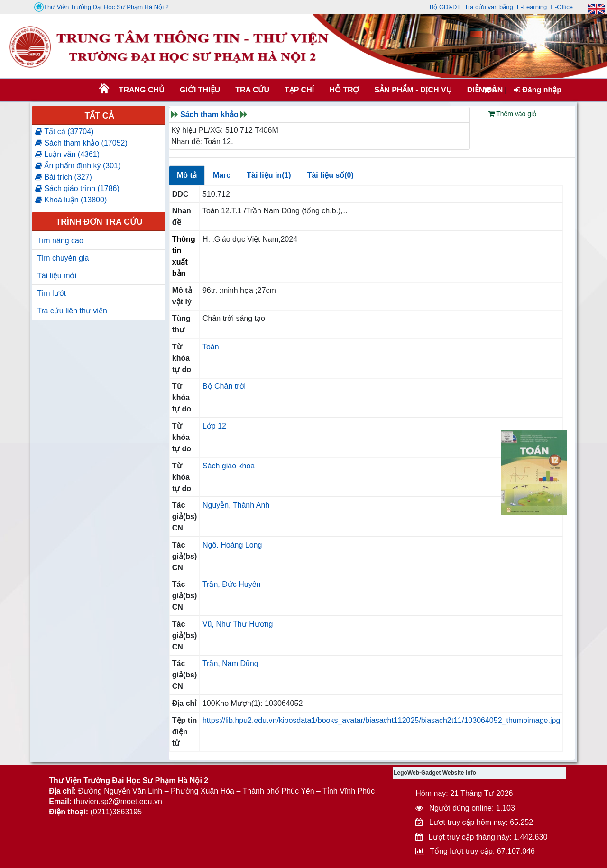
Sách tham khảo (209, 114)
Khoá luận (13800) (71, 200)
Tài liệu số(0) (331, 175)
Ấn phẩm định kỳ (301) (78, 166)
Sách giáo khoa (229, 466)
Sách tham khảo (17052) (81, 143)
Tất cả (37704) (64, 132)
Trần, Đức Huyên (232, 584)
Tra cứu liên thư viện (72, 311)
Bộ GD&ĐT (445, 7)
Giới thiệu (200, 90)
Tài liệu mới (57, 276)
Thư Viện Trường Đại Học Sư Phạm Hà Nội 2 (101, 7)
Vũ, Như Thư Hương (238, 624)
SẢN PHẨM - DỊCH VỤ (412, 90)
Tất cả (99, 116)
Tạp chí (299, 90)
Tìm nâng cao (60, 241)
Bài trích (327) (64, 177)
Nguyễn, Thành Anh (236, 505)
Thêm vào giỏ (513, 114)
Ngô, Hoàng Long (232, 545)
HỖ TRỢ (344, 90)
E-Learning (532, 7)
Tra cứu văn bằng (488, 7)
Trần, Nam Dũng (230, 663)
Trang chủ (142, 90)
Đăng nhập (538, 90)
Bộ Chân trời (224, 386)
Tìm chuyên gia (63, 258)
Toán (211, 347)
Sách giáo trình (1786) (77, 188)
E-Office (562, 7)
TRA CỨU (252, 90)
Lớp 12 (214, 426)
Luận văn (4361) (67, 154)
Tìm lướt (51, 293)
